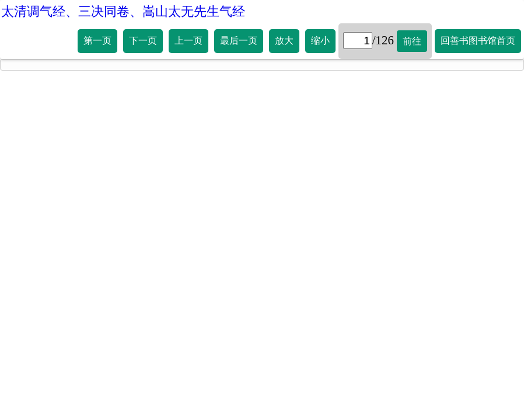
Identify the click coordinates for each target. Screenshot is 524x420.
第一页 (97, 41)
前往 (412, 41)
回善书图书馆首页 (478, 41)
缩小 (320, 41)
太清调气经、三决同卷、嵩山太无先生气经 (123, 11)
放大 (284, 41)
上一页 (188, 41)
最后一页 (239, 41)
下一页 (143, 41)
